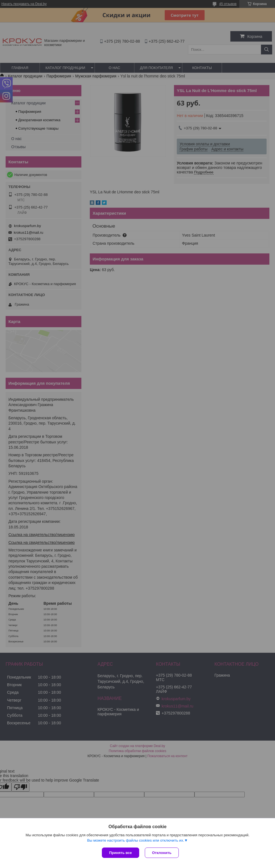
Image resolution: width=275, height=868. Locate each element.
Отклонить (162, 853)
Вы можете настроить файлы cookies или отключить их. (136, 840)
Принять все (121, 853)
